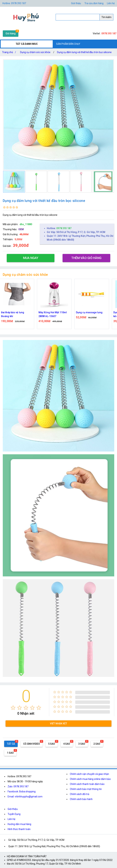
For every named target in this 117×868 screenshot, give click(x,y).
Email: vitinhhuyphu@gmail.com (25, 797)
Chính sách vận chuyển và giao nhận (89, 774)
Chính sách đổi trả (80, 794)
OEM (21, 229)
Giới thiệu (76, 3)
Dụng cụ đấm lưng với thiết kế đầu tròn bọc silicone (84, 52)
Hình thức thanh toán (19, 829)
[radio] (13, 708)
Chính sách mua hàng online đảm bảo (90, 779)
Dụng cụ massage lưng (91, 312)
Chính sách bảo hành (81, 799)
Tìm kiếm (106, 17)
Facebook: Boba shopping (22, 792)
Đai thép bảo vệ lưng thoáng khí (14, 314)
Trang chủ (10, 52)
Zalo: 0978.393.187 (18, 786)
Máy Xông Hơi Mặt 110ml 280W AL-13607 (55, 314)
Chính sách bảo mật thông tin (86, 789)
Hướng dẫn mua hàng (19, 824)
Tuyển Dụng (14, 814)
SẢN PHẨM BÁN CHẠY (68, 44)
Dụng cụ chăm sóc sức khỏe (35, 52)
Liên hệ (111, 3)
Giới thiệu (13, 809)
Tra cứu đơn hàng (94, 3)
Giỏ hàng (11, 33)
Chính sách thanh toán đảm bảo (87, 784)
